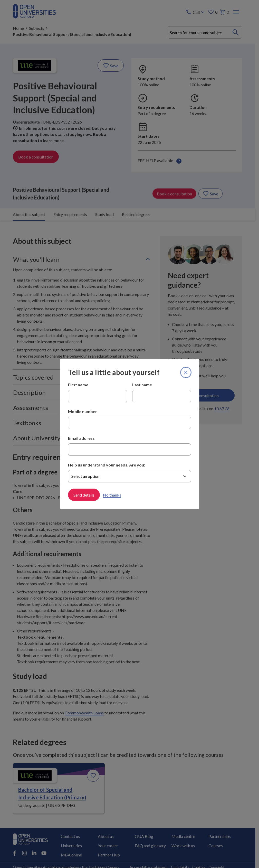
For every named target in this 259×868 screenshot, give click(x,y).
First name (78, 385)
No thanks (112, 495)
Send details (84, 495)
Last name (142, 385)
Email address (81, 438)
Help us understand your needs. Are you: (107, 465)
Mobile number (83, 411)
